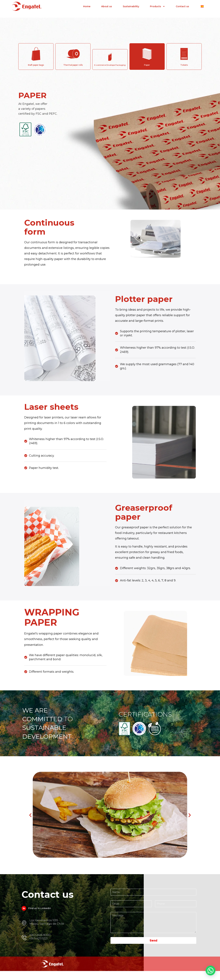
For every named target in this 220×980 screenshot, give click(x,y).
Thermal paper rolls (73, 65)
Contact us (182, 5)
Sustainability (131, 5)
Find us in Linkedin (40, 916)
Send (153, 948)
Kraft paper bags (36, 65)
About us (107, 5)
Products (157, 5)
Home (87, 5)
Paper (147, 65)
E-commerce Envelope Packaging (110, 65)
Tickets (184, 65)
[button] (30, 821)
